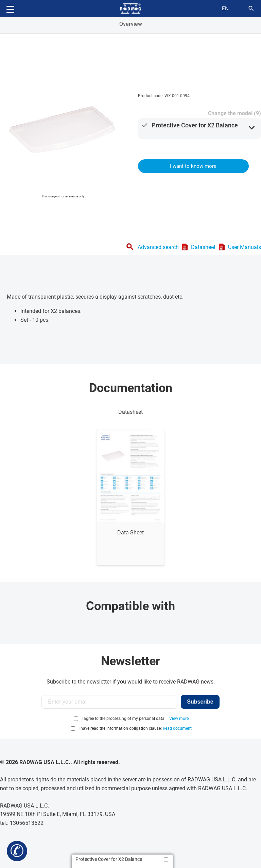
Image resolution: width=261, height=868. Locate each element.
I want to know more (193, 166)
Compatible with (130, 606)
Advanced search (158, 247)
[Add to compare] (166, 860)
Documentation (131, 388)
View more (179, 719)
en (225, 8)
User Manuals (245, 247)
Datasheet (203, 247)
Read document (177, 728)
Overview (131, 24)
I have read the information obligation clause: (135, 728)
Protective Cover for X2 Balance (195, 125)
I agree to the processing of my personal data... (125, 719)
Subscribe (200, 702)
